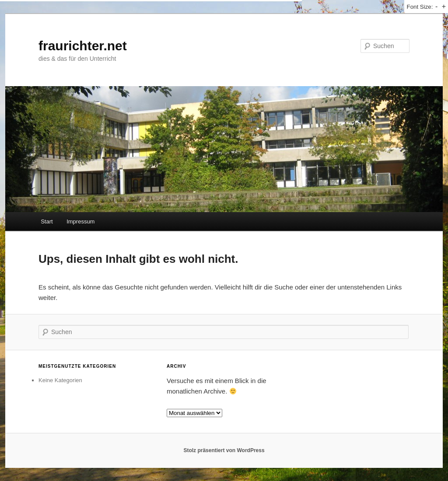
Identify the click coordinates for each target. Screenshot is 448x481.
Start (47, 221)
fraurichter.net (83, 46)
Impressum (80, 221)
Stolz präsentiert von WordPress (224, 450)
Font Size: (420, 7)
